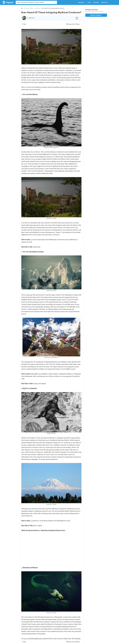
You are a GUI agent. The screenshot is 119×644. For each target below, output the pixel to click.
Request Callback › (96, 15)
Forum (89, 2)
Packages (96, 2)
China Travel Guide (29, 8)
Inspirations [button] (82, 2)
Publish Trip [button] (105, 2)
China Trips (37, 8)
